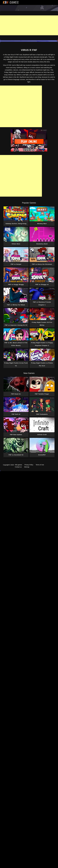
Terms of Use (40, 465)
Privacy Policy (29, 465)
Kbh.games (18, 465)
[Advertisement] (29, 25)
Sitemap (27, 467)
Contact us (18, 467)
